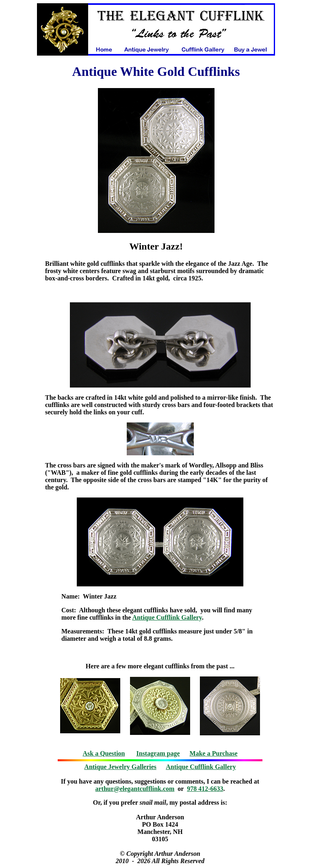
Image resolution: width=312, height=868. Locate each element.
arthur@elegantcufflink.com (135, 789)
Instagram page (158, 753)
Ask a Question (104, 753)
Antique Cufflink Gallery (167, 617)
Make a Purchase (214, 753)
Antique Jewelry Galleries (120, 767)
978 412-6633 (205, 789)
